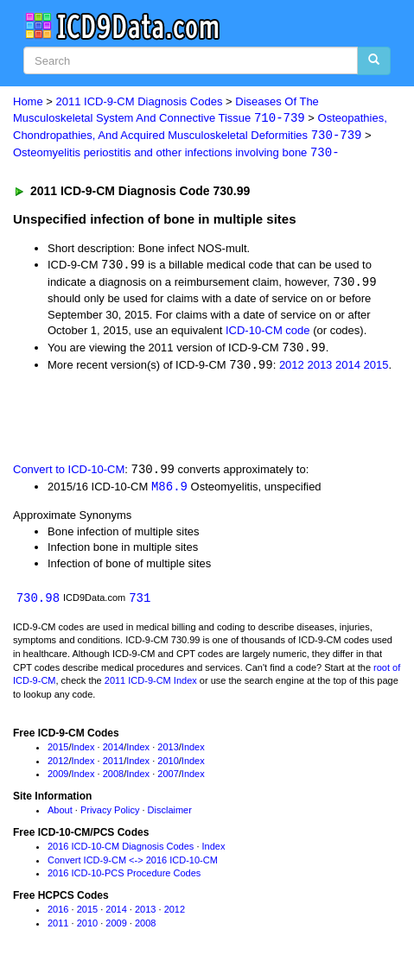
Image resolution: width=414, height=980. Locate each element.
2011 (113, 765)
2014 (348, 368)
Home (28, 101)
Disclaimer (170, 815)
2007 (168, 779)
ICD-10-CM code (268, 333)
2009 (58, 779)
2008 (113, 779)
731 (140, 602)
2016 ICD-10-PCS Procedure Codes (124, 878)
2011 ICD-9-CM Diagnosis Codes (140, 101)
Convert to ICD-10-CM (69, 474)
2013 (319, 368)
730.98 (38, 602)
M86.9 (169, 491)
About (60, 815)
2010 (168, 765)
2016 (58, 914)
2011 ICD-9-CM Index (151, 686)
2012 (292, 368)
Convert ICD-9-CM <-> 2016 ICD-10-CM (133, 864)
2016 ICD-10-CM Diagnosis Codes (121, 851)
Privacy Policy (110, 815)
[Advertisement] (138, 420)
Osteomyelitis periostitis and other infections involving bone (176, 154)
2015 (376, 368)
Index (83, 752)
